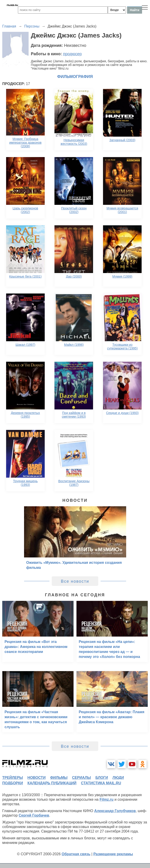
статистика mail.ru (101, 783)
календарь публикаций (52, 783)
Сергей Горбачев (34, 815)
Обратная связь (76, 854)
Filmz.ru (107, 799)
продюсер (72, 54)
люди (118, 778)
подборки (13, 783)
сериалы (81, 778)
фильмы (59, 778)
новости (37, 778)
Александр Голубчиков (115, 811)
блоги (102, 778)
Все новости (75, 581)
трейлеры (13, 778)
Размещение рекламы (113, 854)
